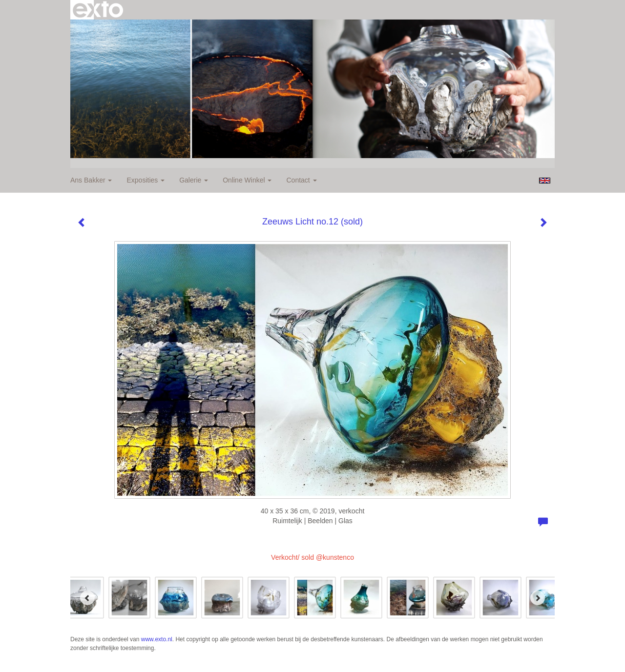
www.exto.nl (157, 639)
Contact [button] (301, 180)
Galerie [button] (194, 180)
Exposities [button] (146, 180)
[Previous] (87, 598)
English (545, 181)
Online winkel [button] (247, 180)
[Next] (538, 598)
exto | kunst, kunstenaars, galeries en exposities (98, 10)
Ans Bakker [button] (91, 180)
